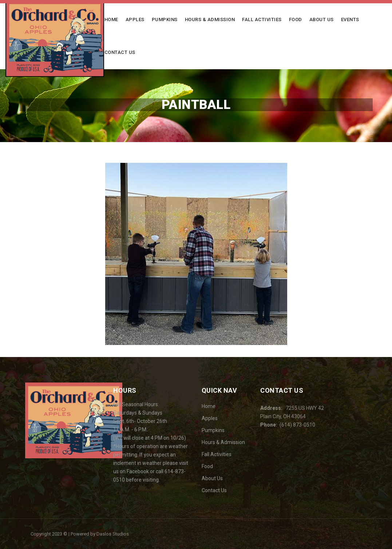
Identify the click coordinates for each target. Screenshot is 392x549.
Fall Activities (262, 19)
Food (296, 19)
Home (111, 19)
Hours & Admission (210, 19)
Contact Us (120, 52)
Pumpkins (165, 19)
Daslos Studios (113, 534)
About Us (322, 19)
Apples (135, 19)
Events (350, 19)
